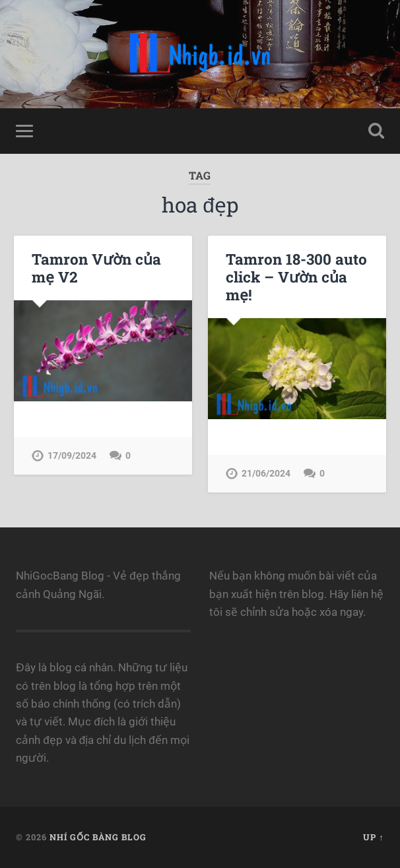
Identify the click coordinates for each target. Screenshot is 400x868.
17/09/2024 (72, 456)
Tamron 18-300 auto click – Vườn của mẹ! (296, 277)
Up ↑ (373, 837)
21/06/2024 (266, 474)
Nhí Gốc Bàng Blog (98, 837)
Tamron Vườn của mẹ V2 (96, 268)
